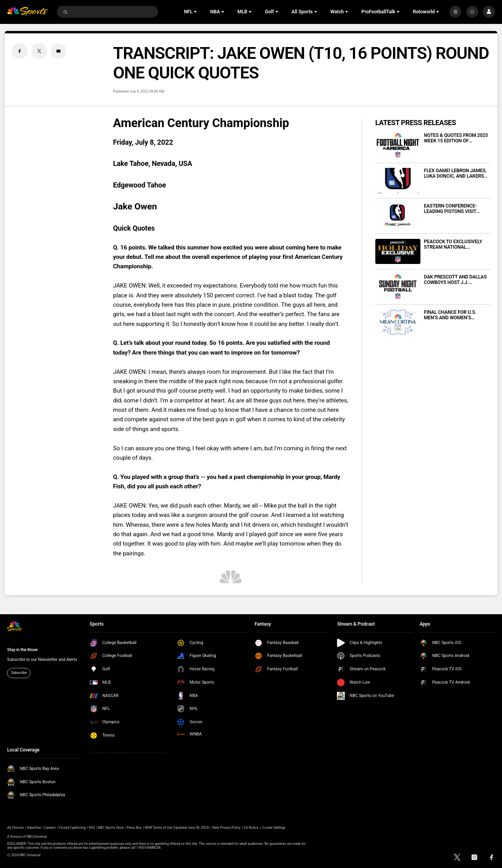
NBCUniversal (37, 837)
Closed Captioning (72, 828)
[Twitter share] (39, 51)
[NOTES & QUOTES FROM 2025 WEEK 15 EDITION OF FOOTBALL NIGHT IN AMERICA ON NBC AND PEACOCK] (398, 145)
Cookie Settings (274, 828)
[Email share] (58, 51)
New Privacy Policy (226, 828)
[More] (455, 12)
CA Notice (251, 828)
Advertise (34, 828)
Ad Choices (15, 828)
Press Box (134, 828)
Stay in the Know (22, 650)
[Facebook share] (20, 51)
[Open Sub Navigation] (196, 12)
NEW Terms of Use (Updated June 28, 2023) (177, 828)
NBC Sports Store (111, 828)
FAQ (92, 828)
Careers (50, 828)
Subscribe (19, 673)
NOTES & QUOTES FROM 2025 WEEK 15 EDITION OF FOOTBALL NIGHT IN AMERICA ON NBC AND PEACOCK (457, 138)
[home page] (27, 12)
